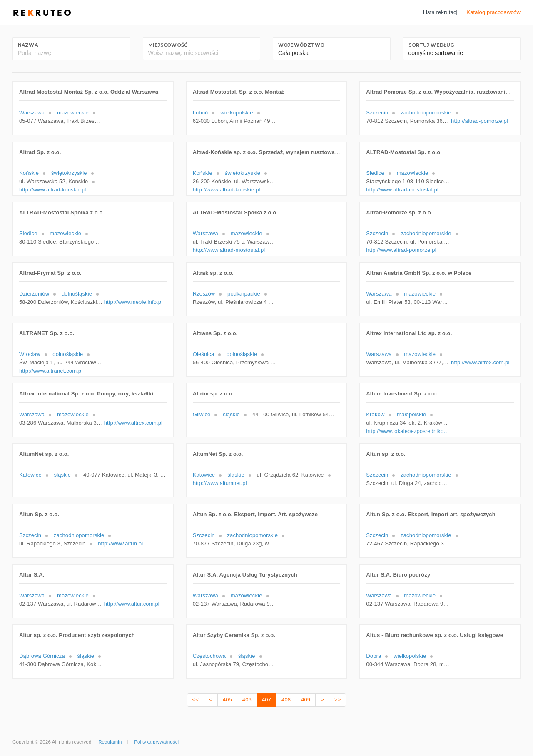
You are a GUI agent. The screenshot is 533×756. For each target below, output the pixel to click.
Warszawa (32, 113)
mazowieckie (73, 113)
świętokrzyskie (69, 173)
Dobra (374, 656)
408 (286, 700)
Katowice (30, 475)
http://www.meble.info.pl (133, 302)
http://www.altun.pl (120, 543)
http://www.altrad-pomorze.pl (401, 250)
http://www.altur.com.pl (132, 604)
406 (247, 700)
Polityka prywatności (156, 742)
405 (227, 700)
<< (196, 700)
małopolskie (411, 414)
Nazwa (28, 45)
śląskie (231, 414)
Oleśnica (204, 354)
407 (266, 700)
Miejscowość (168, 45)
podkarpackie (244, 294)
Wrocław (30, 354)
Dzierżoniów (34, 294)
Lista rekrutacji (441, 12)
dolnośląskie (77, 294)
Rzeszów (204, 294)
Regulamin (110, 742)
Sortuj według (431, 45)
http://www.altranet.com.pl (51, 371)
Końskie (29, 173)
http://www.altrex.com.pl (480, 362)
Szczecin (377, 113)
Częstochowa (209, 656)
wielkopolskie (237, 113)
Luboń (200, 113)
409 (306, 700)
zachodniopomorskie (426, 113)
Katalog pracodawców (493, 12)
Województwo (301, 45)
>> (337, 700)
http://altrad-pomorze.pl (479, 121)
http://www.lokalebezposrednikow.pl (408, 431)
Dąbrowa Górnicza (42, 656)
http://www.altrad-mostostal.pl (402, 190)
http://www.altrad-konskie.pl (53, 190)
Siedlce (375, 173)
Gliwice (202, 414)
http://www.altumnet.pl (220, 483)
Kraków (375, 414)
